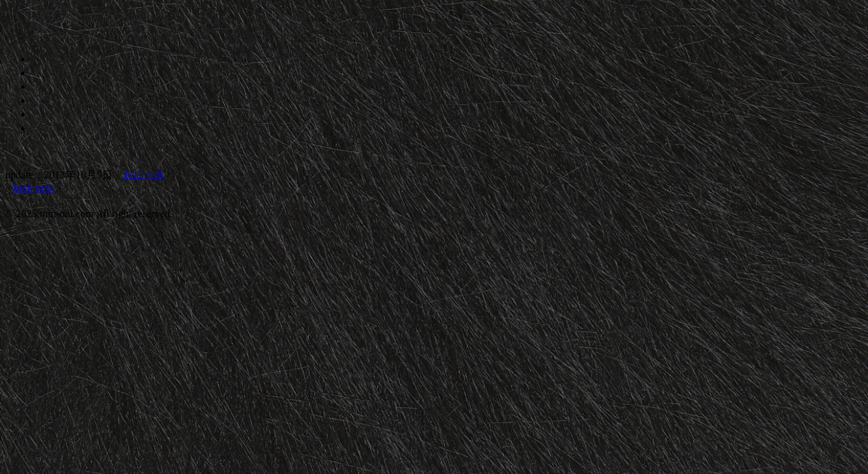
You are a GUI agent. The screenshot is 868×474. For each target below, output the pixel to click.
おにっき (144, 175)
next (45, 188)
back (23, 188)
